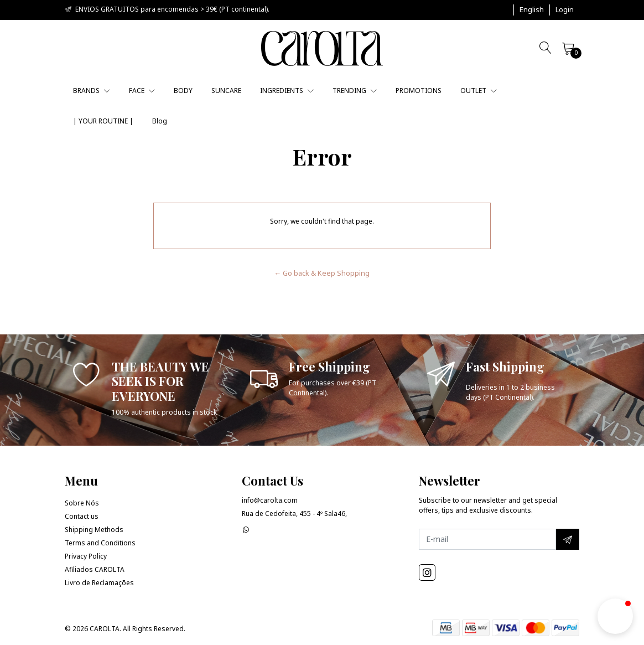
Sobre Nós (82, 503)
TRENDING (355, 91)
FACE (142, 91)
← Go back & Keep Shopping (322, 273)
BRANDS (92, 91)
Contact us (82, 516)
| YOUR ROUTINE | (103, 121)
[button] (532, 10)
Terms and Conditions (100, 543)
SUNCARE (226, 91)
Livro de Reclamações (99, 583)
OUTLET (479, 91)
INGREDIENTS (287, 91)
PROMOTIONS (419, 91)
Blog (160, 121)
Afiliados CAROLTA (95, 569)
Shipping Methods (94, 530)
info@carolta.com (270, 500)
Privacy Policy (86, 556)
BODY (183, 91)
